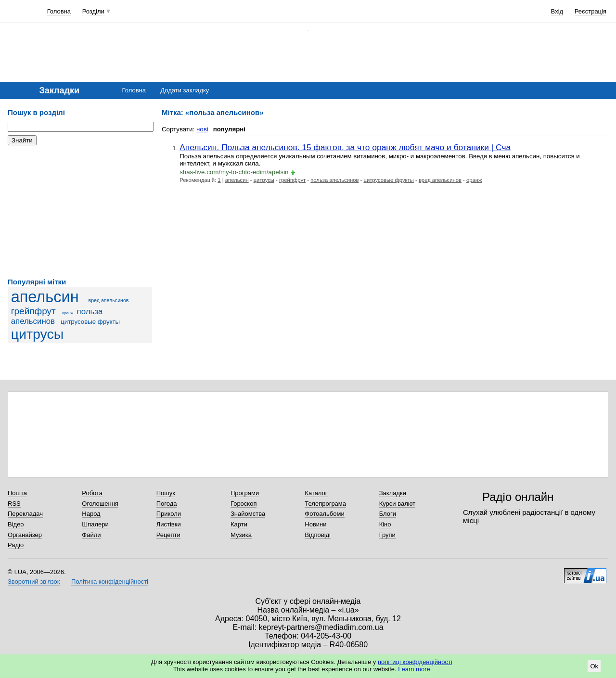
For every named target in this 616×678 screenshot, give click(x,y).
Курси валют (398, 504)
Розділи (93, 11)
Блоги (388, 514)
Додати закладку (185, 90)
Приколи (169, 514)
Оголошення (100, 504)
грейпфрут (33, 311)
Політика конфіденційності (110, 582)
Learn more (414, 669)
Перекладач (25, 514)
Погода (167, 504)
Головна (59, 11)
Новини (315, 524)
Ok (594, 666)
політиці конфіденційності (415, 662)
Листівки (169, 524)
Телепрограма (325, 504)
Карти (239, 524)
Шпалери (95, 524)
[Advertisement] (80, 212)
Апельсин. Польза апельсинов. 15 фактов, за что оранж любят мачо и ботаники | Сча (345, 147)
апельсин (45, 297)
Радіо (16, 545)
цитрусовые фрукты (90, 322)
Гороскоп (244, 504)
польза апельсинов (57, 316)
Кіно (385, 524)
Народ (91, 514)
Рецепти (168, 535)
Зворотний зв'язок (34, 582)
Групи (387, 535)
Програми (245, 493)
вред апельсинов (109, 300)
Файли (91, 535)
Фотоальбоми (324, 514)
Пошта (17, 493)
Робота (92, 493)
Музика (241, 535)
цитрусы (38, 334)
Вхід (557, 11)
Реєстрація (590, 11)
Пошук (166, 493)
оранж (68, 313)
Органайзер (25, 535)
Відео (16, 524)
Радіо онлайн (518, 497)
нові (202, 129)
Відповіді (318, 535)
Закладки (393, 493)
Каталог (316, 493)
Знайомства (248, 514)
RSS (14, 504)
